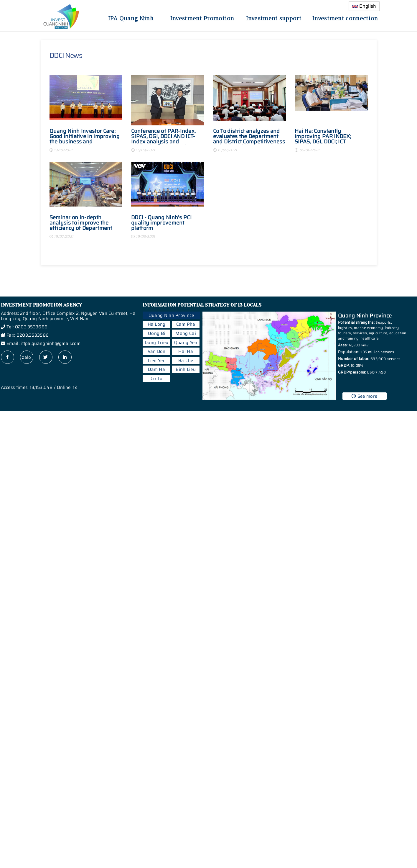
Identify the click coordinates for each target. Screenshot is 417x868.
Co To (157, 379)
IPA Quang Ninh (131, 17)
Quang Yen (186, 343)
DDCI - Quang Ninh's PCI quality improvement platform (161, 223)
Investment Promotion (202, 17)
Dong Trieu (156, 343)
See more (364, 396)
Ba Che (186, 361)
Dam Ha (156, 369)
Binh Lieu (186, 369)
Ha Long (157, 324)
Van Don (157, 351)
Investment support (274, 17)
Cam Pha (186, 324)
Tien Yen (156, 361)
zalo (26, 357)
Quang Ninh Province (171, 315)
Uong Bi (156, 333)
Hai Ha (186, 351)
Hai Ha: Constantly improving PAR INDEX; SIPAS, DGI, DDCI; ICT (323, 136)
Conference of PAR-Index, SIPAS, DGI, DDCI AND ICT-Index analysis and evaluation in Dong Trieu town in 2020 (163, 136)
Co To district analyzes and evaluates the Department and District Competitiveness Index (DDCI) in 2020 (249, 136)
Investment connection (345, 17)
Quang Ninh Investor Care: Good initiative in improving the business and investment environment (85, 136)
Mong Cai (186, 333)
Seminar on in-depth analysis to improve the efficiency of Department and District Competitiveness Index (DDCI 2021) (85, 223)
